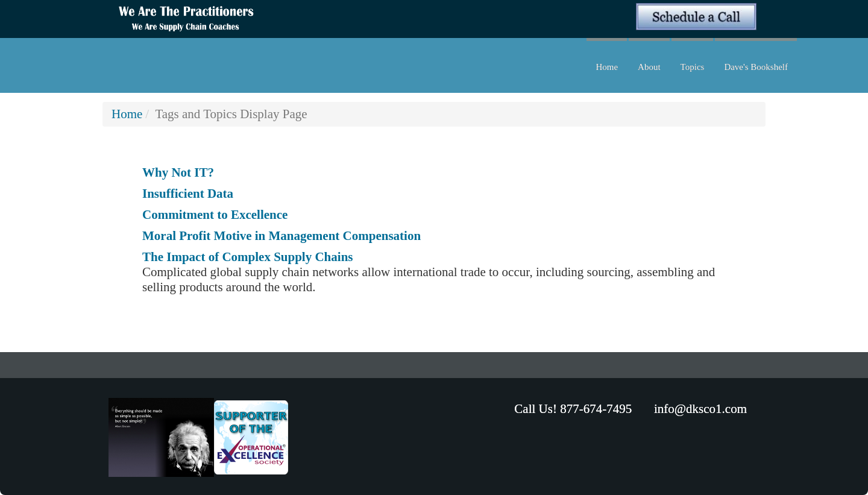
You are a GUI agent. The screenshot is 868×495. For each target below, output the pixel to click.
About (649, 67)
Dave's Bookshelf (756, 67)
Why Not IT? (178, 172)
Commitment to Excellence (215, 215)
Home (607, 67)
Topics (693, 67)
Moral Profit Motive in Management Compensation (281, 236)
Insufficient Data (188, 194)
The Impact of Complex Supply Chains (247, 257)
